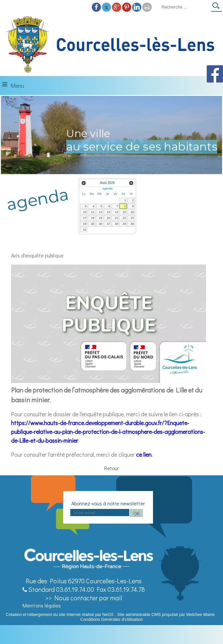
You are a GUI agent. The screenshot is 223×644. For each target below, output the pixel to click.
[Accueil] (111, 45)
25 (93, 224)
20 (108, 218)
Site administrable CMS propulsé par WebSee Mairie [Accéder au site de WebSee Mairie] (166, 614)
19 (101, 218)
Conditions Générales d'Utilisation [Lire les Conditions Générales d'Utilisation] (112, 619)
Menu (17, 85)
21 (116, 218)
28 (116, 224)
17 (85, 218)
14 (116, 212)
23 (132, 218)
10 (85, 212)
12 (101, 212)
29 (124, 224)
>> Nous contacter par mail (84, 598)
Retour (111, 468)
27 (108, 224)
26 (101, 224)
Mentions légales (42, 605)
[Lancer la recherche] (217, 8)
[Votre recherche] (184, 7)
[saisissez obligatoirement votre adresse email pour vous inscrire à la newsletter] (100, 513)
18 (93, 218)
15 (124, 212)
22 (124, 218)
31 (85, 230)
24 (85, 224)
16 (132, 212)
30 (132, 224)
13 (108, 212)
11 (93, 212)
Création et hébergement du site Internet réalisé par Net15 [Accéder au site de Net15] (60, 614)
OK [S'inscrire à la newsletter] (137, 513)
